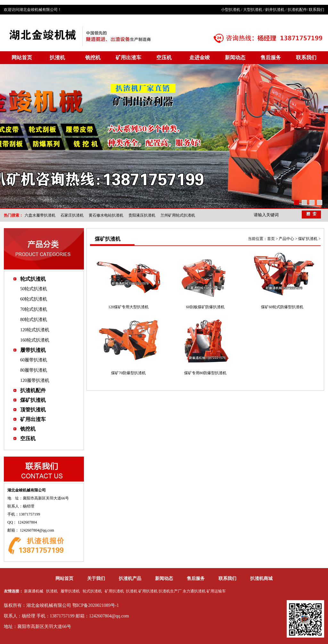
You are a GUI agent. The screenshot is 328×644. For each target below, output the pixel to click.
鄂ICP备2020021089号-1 (96, 605)
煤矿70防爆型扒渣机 (128, 373)
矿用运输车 (216, 591)
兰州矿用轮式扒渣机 (178, 215)
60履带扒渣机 (34, 360)
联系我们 (316, 10)
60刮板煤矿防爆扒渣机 (205, 307)
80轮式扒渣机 (34, 320)
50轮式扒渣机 (34, 289)
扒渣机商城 (261, 578)
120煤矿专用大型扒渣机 (128, 307)
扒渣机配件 (297, 10)
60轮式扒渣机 (34, 299)
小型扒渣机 (231, 10)
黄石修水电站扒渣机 (106, 215)
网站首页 (22, 58)
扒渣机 (57, 58)
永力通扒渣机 (194, 591)
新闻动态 (235, 58)
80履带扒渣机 (34, 370)
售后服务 (271, 58)
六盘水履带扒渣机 (40, 215)
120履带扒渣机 (35, 380)
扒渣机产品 (130, 578)
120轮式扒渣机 (35, 330)
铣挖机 (93, 58)
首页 (271, 239)
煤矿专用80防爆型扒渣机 (205, 373)
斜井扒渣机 (275, 10)
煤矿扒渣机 (33, 400)
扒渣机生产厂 (170, 591)
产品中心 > (288, 239)
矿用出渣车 (128, 58)
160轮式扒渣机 (35, 340)
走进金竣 (200, 58)
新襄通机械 (34, 591)
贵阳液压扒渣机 (142, 215)
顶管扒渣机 (33, 410)
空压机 (164, 58)
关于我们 (96, 578)
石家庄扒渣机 (72, 215)
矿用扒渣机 (114, 591)
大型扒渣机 (253, 10)
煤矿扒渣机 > (309, 239)
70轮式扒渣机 (34, 309)
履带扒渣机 (33, 350)
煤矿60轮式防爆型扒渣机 (282, 307)
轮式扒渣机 (33, 279)
